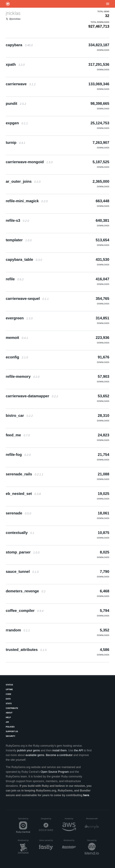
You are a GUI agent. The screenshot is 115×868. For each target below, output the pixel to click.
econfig (17, 357)
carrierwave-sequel (27, 299)
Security (11, 736)
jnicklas (13, 13)
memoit (17, 338)
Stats (9, 704)
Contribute (12, 708)
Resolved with (92, 819)
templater (19, 240)
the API (79, 750)
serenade (18, 513)
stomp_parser (23, 552)
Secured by (93, 840)
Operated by (24, 820)
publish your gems (28, 750)
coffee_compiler (25, 611)
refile (15, 279)
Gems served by (46, 840)
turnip (16, 143)
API (7, 722)
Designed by (47, 819)
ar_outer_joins (23, 181)
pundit (16, 103)
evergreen (19, 318)
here (86, 795)
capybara (19, 45)
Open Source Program (55, 772)
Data (8, 699)
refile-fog (18, 455)
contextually (20, 533)
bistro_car (19, 415)
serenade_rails (25, 474)
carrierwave (21, 84)
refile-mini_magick (27, 201)
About (9, 713)
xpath (15, 64)
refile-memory (23, 376)
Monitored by (24, 840)
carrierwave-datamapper (32, 396)
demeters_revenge (26, 591)
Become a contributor (59, 755)
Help (8, 717)
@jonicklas (15, 19)
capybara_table (24, 259)
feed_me (18, 435)
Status (9, 685)
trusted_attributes (26, 650)
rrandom (18, 630)
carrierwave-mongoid (29, 162)
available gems (35, 755)
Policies (10, 727)
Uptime (9, 689)
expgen (17, 123)
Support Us (12, 732)
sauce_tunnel (22, 572)
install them (60, 750)
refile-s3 (17, 220)
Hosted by (70, 819)
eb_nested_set (23, 494)
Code (9, 694)
